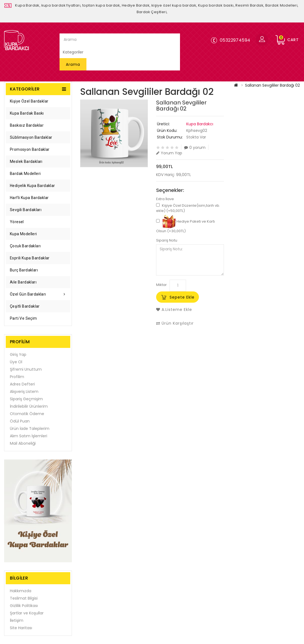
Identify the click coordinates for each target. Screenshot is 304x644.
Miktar (161, 285)
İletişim (17, 620)
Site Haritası (21, 628)
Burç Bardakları (24, 270)
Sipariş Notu (167, 240)
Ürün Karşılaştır (175, 323)
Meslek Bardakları (26, 161)
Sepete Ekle (182, 297)
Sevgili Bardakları (26, 210)
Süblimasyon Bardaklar (31, 137)
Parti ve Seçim (23, 318)
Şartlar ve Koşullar (27, 613)
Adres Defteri (22, 384)
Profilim (17, 377)
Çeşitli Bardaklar (25, 306)
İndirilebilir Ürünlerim (29, 406)
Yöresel (17, 222)
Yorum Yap (169, 153)
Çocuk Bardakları (25, 246)
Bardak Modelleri (25, 174)
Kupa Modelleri (23, 234)
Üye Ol (16, 362)
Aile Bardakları (23, 282)
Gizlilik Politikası (24, 606)
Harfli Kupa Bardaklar (29, 198)
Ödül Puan (20, 421)
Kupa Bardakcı (200, 124)
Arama (73, 64)
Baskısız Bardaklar (27, 125)
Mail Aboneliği (23, 443)
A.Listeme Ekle (174, 310)
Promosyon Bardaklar (30, 149)
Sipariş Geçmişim (26, 399)
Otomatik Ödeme (27, 414)
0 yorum (195, 147)
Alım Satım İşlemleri (29, 436)
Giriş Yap (18, 354)
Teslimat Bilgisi (24, 598)
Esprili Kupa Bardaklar (30, 258)
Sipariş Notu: (190, 260)
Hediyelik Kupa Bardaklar (33, 186)
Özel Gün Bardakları (28, 294)
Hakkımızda (21, 591)
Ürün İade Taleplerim (30, 429)
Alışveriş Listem (24, 391)
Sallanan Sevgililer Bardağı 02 (272, 85)
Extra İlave (165, 199)
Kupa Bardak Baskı (27, 113)
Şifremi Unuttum (26, 369)
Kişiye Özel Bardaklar (29, 101)
